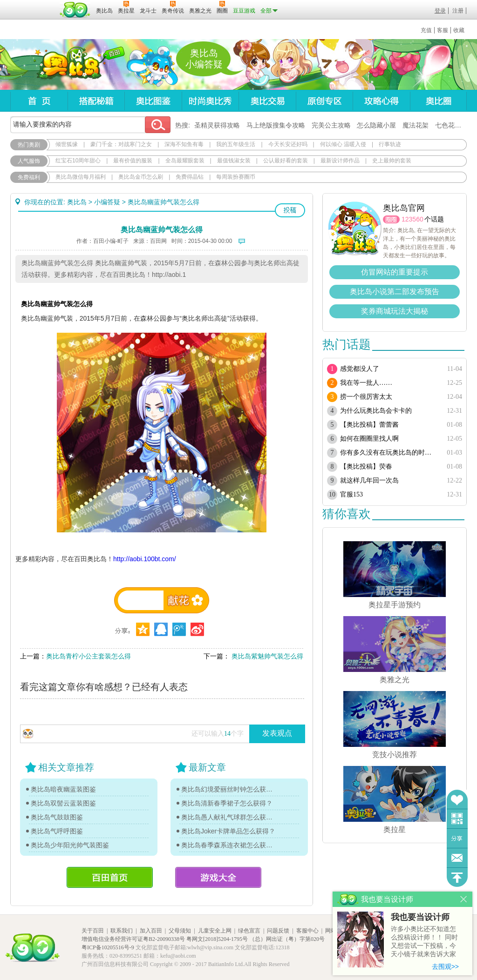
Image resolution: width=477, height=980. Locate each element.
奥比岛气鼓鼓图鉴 (57, 817)
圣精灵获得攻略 (217, 125)
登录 (440, 11)
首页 (39, 101)
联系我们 (122, 931)
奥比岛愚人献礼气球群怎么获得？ (229, 817)
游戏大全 (218, 877)
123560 (412, 219)
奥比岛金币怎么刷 (141, 177)
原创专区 (324, 101)
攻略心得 (381, 101)
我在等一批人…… (366, 383)
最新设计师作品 (340, 161)
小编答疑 (107, 202)
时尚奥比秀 (210, 101)
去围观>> (445, 967)
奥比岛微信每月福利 (81, 177)
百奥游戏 (34, 4)
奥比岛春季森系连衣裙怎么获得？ (229, 845)
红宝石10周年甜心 (78, 161)
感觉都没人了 (360, 369)
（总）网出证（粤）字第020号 (287, 939)
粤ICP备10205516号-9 (108, 947)
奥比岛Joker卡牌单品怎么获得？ (228, 831)
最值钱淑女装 (234, 161)
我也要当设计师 (420, 917)
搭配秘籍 (96, 101)
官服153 (351, 494)
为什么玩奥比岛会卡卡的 (376, 411)
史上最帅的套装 (392, 161)
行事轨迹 (390, 144)
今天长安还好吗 (288, 144)
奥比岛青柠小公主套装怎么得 (89, 656)
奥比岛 (68, 65)
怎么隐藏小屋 (376, 125)
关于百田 (93, 931)
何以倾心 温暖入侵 (343, 144)
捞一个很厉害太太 (366, 397)
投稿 (290, 210)
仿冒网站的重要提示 (395, 272)
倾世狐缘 (67, 144)
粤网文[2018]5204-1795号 (217, 939)
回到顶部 (457, 877)
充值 (426, 30)
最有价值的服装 (133, 161)
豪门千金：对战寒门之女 (121, 144)
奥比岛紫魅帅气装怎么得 (266, 656)
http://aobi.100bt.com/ (145, 559)
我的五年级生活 (236, 144)
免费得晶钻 (190, 177)
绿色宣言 (249, 931)
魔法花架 (416, 125)
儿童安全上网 (215, 931)
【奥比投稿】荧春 (366, 467)
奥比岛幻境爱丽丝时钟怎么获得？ (229, 789)
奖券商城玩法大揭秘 (395, 311)
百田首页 (110, 877)
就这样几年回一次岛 (369, 480)
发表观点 (277, 733)
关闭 (464, 899)
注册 (458, 11)
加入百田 (151, 931)
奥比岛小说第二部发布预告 (395, 292)
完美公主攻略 (331, 125)
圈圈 (391, 219)
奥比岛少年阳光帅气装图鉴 (70, 845)
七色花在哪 (451, 125)
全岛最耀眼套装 (185, 161)
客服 (443, 30)
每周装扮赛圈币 (236, 177)
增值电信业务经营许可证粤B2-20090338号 (133, 939)
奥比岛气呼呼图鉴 (57, 831)
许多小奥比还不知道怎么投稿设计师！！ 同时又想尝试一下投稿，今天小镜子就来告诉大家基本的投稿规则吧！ (424, 942)
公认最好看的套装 (286, 161)
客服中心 (307, 931)
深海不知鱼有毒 (184, 144)
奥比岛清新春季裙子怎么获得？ (227, 803)
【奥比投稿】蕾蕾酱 (369, 425)
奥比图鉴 (153, 101)
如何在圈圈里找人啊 (369, 439)
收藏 (459, 30)
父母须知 (180, 931)
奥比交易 (267, 101)
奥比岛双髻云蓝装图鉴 (63, 803)
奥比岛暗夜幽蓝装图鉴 (63, 789)
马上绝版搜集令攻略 (276, 125)
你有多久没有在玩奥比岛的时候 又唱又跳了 (389, 453)
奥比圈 (438, 101)
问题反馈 (457, 858)
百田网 (75, 10)
